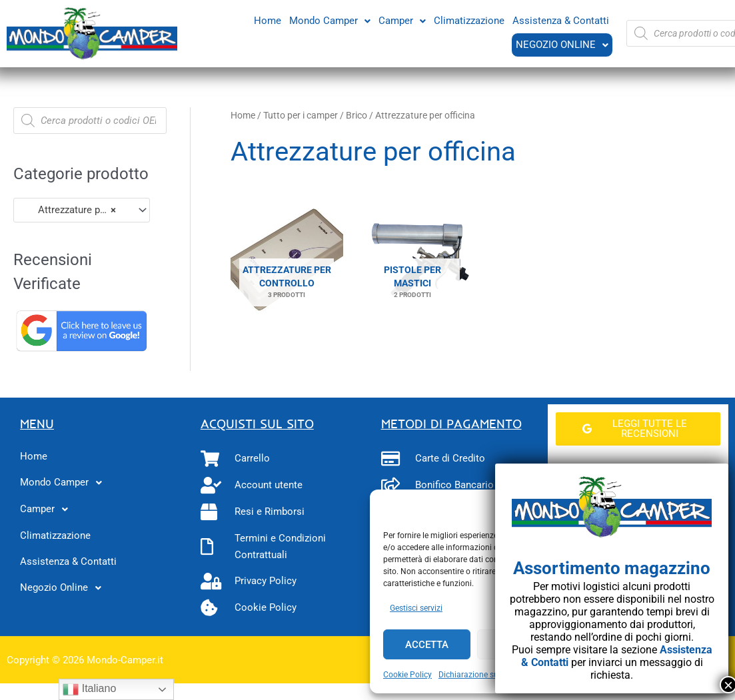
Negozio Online (561, 45)
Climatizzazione (469, 20)
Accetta (427, 645)
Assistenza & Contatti (561, 20)
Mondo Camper (330, 20)
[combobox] (82, 210)
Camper (402, 20)
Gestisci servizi (416, 608)
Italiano (89, 689)
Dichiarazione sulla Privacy (487, 675)
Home (268, 20)
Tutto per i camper (301, 115)
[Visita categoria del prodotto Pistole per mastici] (413, 260)
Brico (357, 115)
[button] (330, 20)
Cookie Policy (407, 675)
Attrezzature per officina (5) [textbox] (76, 210)
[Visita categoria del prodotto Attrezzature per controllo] (287, 260)
